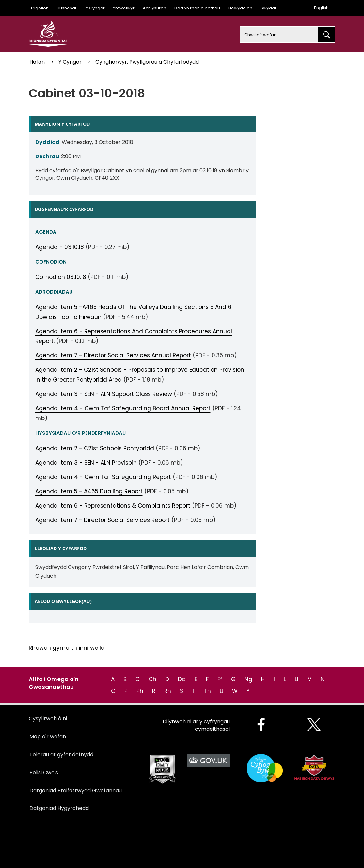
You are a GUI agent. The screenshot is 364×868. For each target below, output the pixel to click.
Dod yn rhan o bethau (197, 8)
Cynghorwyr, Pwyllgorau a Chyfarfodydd (147, 62)
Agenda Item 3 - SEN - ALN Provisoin (86, 463)
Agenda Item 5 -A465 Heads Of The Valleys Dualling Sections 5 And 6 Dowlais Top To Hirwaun (133, 312)
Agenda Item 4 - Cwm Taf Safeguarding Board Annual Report (123, 408)
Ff (220, 679)
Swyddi (268, 8)
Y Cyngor (95, 8)
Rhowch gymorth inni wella (67, 648)
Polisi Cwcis (44, 772)
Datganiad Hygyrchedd (59, 808)
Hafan (37, 62)
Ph (140, 691)
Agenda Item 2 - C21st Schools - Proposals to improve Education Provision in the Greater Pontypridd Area (140, 375)
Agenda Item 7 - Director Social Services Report (103, 520)
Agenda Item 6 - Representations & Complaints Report (113, 506)
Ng (248, 679)
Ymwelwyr (124, 8)
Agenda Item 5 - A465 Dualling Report (89, 491)
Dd (182, 679)
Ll (297, 679)
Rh (168, 691)
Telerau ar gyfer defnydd (61, 754)
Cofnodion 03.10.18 (61, 277)
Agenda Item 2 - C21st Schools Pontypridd (95, 448)
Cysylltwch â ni (48, 719)
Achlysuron (154, 8)
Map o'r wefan (48, 737)
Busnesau (67, 8)
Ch (152, 679)
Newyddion (240, 8)
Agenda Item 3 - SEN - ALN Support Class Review (104, 394)
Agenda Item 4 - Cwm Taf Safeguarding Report (103, 477)
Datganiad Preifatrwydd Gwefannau (76, 790)
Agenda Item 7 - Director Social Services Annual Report (113, 355)
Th (207, 691)
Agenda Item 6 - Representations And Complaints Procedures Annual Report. (134, 336)
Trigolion (40, 8)
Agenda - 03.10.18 (60, 247)
